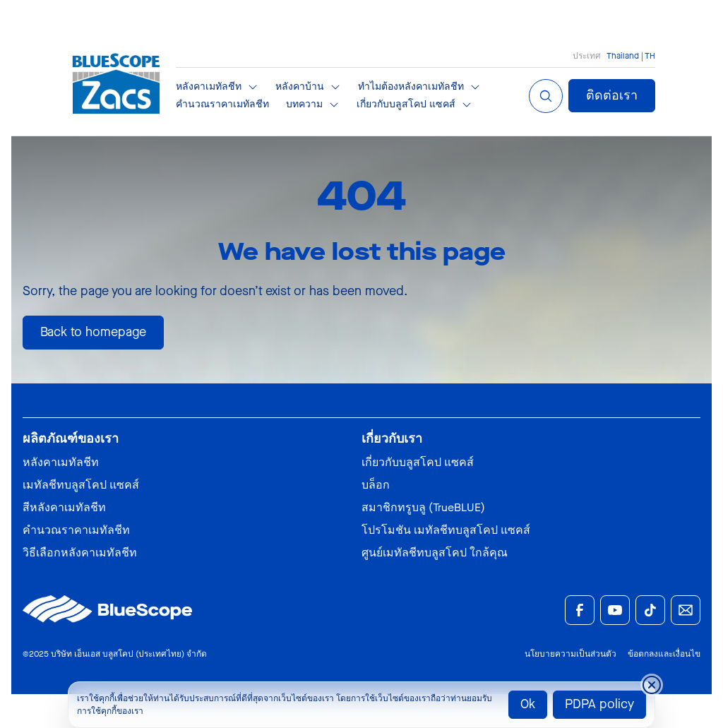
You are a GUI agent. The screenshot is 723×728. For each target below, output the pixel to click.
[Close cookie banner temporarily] (652, 685)
